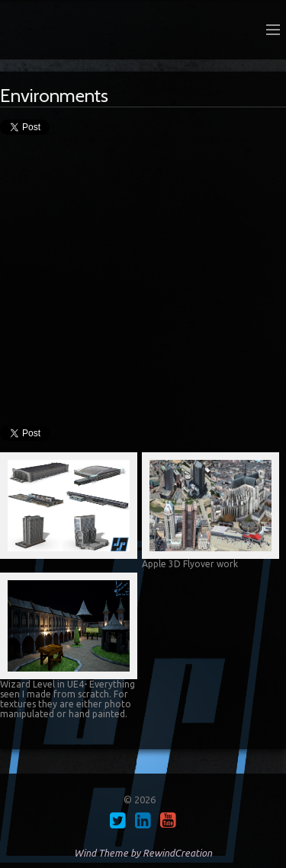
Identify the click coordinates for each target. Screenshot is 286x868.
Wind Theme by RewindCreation (143, 853)
